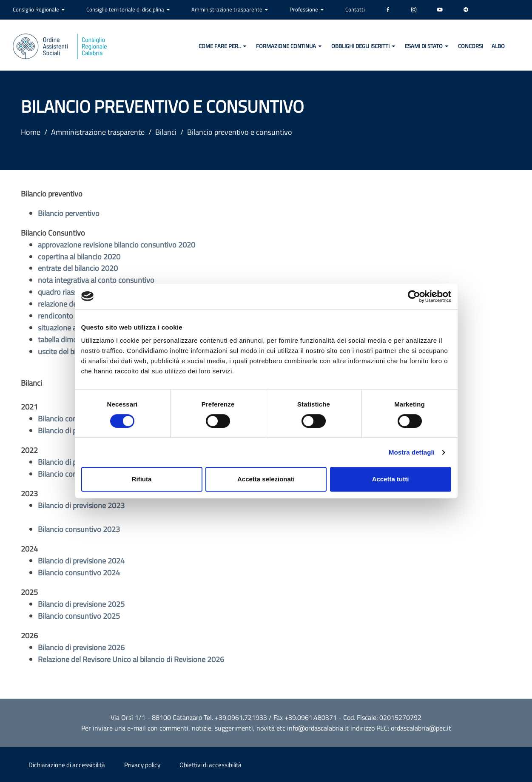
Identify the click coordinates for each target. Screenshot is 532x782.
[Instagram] (414, 10)
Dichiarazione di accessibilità (67, 765)
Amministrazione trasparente (98, 132)
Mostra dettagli (412, 452)
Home (31, 132)
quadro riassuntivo (68, 292)
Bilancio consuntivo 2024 (79, 573)
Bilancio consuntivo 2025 (79, 616)
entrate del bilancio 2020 (78, 268)
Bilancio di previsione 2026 (81, 647)
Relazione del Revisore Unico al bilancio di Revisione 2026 (131, 659)
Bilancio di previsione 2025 (81, 604)
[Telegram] (466, 10)
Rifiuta (142, 479)
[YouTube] (440, 10)
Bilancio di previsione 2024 (81, 561)
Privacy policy (142, 765)
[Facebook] (388, 10)
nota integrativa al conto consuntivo (96, 280)
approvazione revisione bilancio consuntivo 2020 (117, 245)
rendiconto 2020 (65, 316)
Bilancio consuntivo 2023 (79, 529)
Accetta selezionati (266, 479)
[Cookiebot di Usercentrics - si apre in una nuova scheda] (414, 296)
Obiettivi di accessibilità (211, 765)
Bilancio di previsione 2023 (81, 505)
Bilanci (166, 132)
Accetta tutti (391, 479)
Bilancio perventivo (69, 213)
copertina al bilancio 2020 (79, 257)
